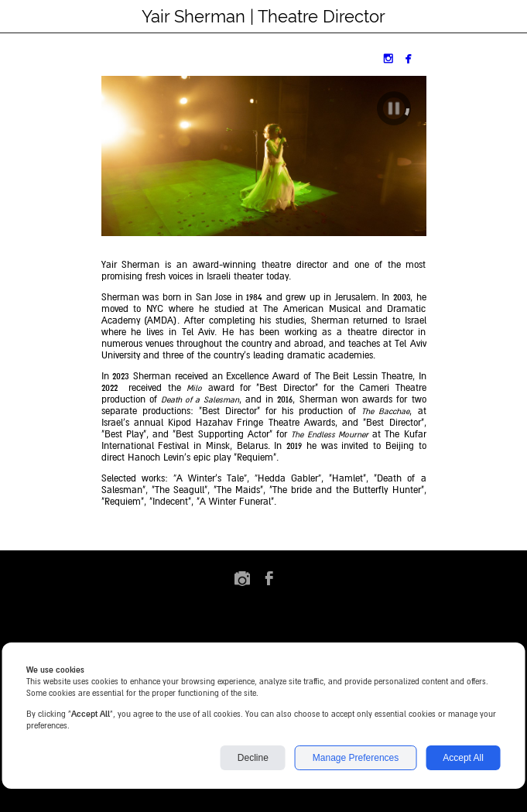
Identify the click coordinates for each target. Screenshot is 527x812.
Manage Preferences (356, 758)
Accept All (463, 758)
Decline (253, 758)
